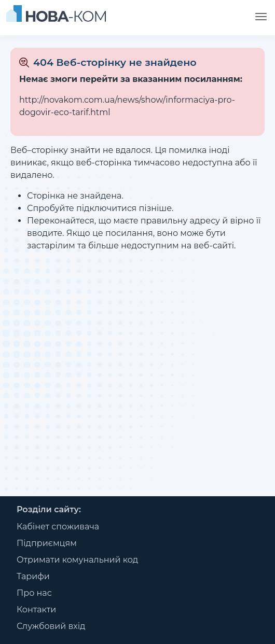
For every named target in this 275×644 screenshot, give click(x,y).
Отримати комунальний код (77, 560)
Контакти (36, 610)
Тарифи (33, 576)
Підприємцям (47, 543)
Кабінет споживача (58, 527)
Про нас (34, 593)
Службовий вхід (51, 626)
